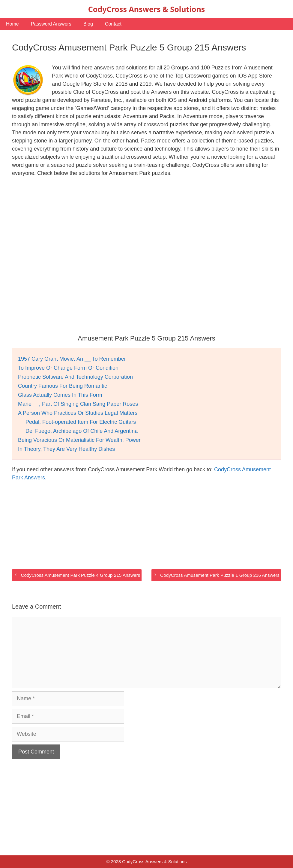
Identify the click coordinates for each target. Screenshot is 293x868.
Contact (113, 24)
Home (12, 24)
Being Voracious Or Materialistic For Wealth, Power (79, 440)
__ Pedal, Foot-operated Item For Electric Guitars (77, 422)
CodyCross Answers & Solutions (146, 9)
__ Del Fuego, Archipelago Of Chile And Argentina (78, 431)
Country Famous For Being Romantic (63, 386)
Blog (88, 24)
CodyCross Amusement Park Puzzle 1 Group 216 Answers (220, 575)
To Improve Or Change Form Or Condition (68, 368)
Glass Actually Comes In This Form (60, 395)
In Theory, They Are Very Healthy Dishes (66, 449)
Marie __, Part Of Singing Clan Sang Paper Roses (78, 404)
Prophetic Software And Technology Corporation (75, 377)
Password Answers (51, 24)
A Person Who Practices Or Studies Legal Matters (78, 413)
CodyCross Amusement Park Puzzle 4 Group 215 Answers (80, 575)
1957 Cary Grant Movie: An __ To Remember (72, 359)
